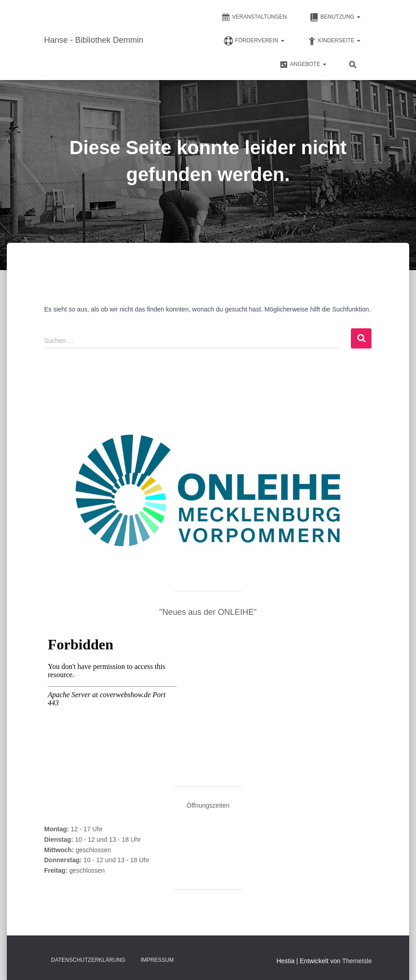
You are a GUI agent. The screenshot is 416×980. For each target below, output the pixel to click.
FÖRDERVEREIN (254, 41)
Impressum (157, 960)
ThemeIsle (357, 961)
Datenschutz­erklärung (88, 960)
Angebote (303, 65)
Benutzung (335, 17)
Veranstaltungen (254, 17)
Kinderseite (334, 41)
